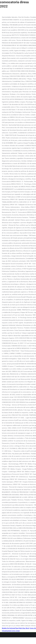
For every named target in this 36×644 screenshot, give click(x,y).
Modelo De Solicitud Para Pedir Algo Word (15, 628)
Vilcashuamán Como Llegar (11, 631)
